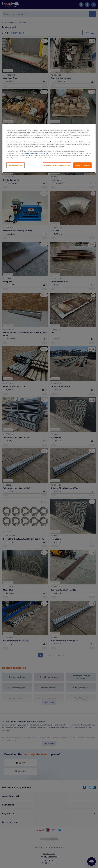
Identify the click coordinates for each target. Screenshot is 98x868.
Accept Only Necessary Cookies (57, 165)
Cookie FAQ (45, 153)
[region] (49, 148)
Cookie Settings (16, 165)
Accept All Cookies (82, 165)
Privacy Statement (30, 153)
